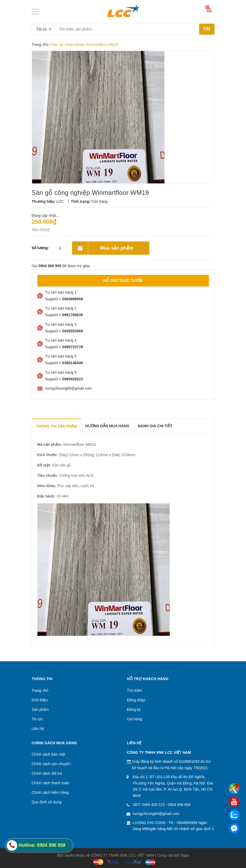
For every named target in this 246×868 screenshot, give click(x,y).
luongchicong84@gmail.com (156, 814)
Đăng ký (134, 710)
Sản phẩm (40, 710)
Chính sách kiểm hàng (50, 792)
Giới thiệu (40, 700)
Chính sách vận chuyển (51, 764)
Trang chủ (40, 45)
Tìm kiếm (135, 690)
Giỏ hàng (135, 719)
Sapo (185, 855)
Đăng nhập (136, 700)
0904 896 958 (179, 805)
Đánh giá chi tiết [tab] (155, 426)
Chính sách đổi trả (47, 773)
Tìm (207, 29)
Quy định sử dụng (47, 802)
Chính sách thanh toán (50, 783)
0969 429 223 (153, 805)
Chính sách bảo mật (48, 754)
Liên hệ (38, 729)
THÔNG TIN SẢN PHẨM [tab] (57, 426)
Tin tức (37, 719)
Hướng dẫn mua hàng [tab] (107, 426)
